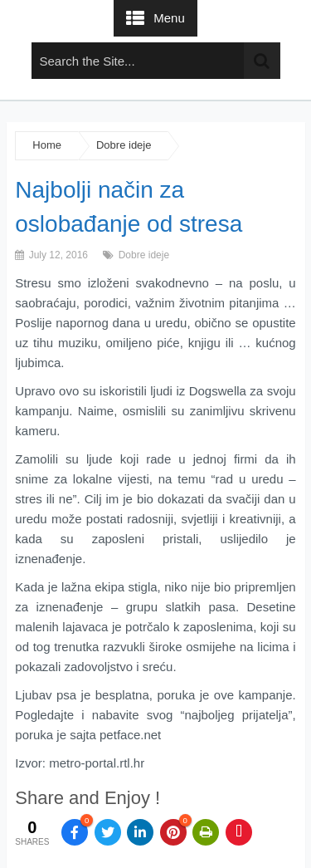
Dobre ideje (124, 145)
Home (47, 145)
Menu (169, 18)
